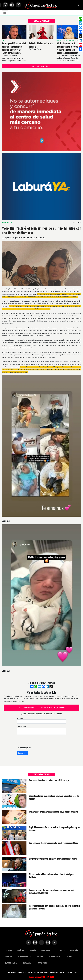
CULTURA (69, 957)
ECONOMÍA (74, 950)
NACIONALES (60, 950)
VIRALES (40, 957)
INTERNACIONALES (25, 957)
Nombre (20, 718)
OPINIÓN (33, 950)
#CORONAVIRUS (54, 957)
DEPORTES (8, 957)
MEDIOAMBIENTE (11, 963)
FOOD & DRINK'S (43, 963)
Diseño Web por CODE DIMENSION (42, 977)
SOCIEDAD (8, 950)
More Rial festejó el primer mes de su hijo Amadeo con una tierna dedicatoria (41, 230)
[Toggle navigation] (5, 13)
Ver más (21, 701)
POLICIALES (46, 950)
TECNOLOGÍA (27, 963)
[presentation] (33, 741)
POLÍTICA (21, 950)
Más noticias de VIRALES (41, 66)
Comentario (21, 727)
